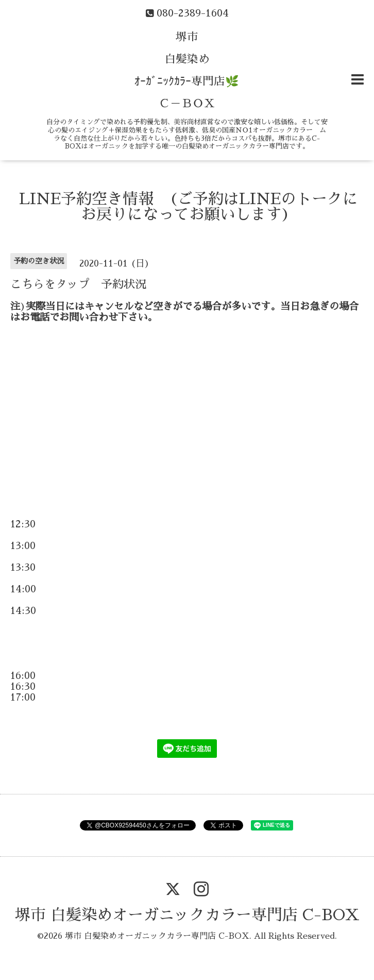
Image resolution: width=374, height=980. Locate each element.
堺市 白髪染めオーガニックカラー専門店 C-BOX (187, 915)
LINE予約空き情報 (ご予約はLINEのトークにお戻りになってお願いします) (189, 207)
